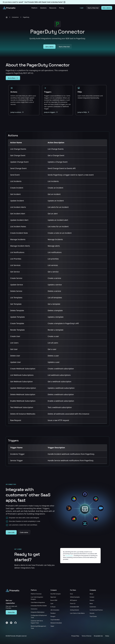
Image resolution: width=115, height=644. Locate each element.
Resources (53, 8)
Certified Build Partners (96, 610)
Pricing (61, 8)
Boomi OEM (54, 600)
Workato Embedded (56, 623)
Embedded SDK (74, 607)
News (91, 604)
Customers (93, 607)
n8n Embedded (55, 610)
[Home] (7, 17)
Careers (92, 600)
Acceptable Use (98, 636)
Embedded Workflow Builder (39, 606)
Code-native (24, 532)
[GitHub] (15, 623)
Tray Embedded (55, 620)
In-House (53, 607)
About (91, 594)
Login (82, 8)
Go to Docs (13, 78)
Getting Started (74, 610)
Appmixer (53, 597)
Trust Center (93, 616)
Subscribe (11, 612)
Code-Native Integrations (38, 602)
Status (107, 636)
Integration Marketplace (38, 612)
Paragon (53, 616)
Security (92, 613)
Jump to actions (17, 112)
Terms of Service (87, 636)
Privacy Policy (75, 636)
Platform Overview (36, 594)
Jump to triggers (51, 112)
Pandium (53, 613)
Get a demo (107, 8)
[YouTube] (11, 623)
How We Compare (56, 594)
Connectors (15, 17)
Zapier (52, 626)
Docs (71, 594)
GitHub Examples (75, 597)
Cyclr (52, 604)
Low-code (11, 532)
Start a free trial (93, 8)
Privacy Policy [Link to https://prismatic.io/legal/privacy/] (69, 556)
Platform (34, 8)
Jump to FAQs (84, 112)
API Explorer (74, 600)
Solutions (43, 8)
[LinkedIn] (7, 623)
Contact (92, 597)
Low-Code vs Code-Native (77, 613)
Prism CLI (73, 604)
